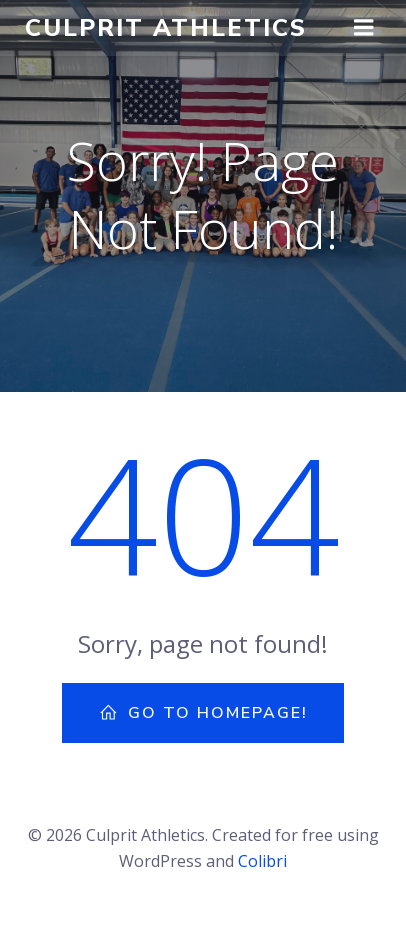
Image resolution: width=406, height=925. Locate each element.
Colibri (262, 861)
